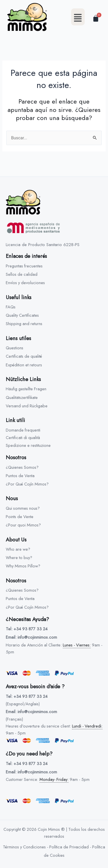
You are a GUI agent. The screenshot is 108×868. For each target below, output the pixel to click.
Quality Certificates (22, 315)
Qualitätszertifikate (22, 397)
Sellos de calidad (22, 274)
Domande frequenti (23, 430)
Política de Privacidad (69, 847)
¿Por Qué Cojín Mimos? (27, 484)
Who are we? (18, 549)
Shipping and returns (24, 324)
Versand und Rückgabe (27, 406)
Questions (15, 348)
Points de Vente (20, 517)
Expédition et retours (24, 365)
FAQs (11, 307)
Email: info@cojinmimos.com (31, 637)
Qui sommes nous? (23, 508)
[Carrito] (96, 18)
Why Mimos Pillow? (23, 566)
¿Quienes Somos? (22, 467)
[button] (78, 17)
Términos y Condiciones (24, 847)
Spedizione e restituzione (28, 445)
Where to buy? (19, 557)
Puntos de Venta (20, 476)
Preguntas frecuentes (24, 266)
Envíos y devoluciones (25, 283)
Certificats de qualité (24, 356)
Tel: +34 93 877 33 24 (27, 629)
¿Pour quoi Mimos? (23, 525)
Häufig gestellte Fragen (26, 389)
